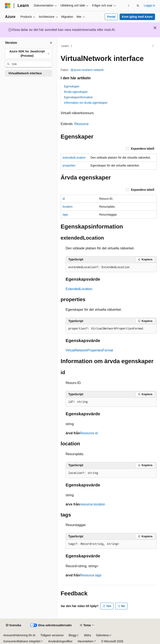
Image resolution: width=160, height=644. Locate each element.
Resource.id (89, 433)
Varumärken (85, 641)
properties (69, 165)
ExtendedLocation (79, 289)
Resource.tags (91, 575)
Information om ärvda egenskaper (86, 103)
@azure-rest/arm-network (87, 70)
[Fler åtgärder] (153, 46)
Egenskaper (72, 86)
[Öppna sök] (138, 6)
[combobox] (29, 54)
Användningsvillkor (60, 641)
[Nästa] (128, 6)
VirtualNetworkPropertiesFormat (89, 350)
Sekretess (102, 635)
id (64, 199)
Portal (111, 17)
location (67, 207)
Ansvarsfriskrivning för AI (19, 635)
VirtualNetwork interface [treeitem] (25, 73)
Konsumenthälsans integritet (22, 641)
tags (65, 215)
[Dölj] (51, 43)
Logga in (149, 5)
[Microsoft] (8, 6)
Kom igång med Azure (137, 17)
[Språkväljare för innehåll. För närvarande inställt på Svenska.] (13, 625)
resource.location (92, 504)
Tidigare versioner (52, 635)
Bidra (88, 635)
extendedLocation (74, 158)
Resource (81, 124)
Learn (65, 46)
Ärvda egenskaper (76, 92)
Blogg (72, 635)
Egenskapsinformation (78, 97)
